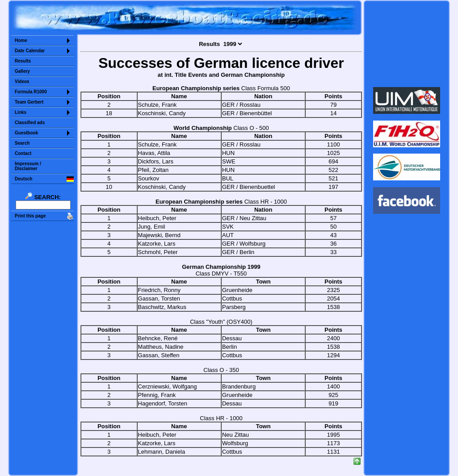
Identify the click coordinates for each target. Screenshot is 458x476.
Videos (22, 81)
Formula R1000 (31, 92)
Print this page (30, 216)
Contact (23, 153)
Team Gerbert (29, 102)
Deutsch (23, 179)
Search (22, 143)
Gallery (22, 71)
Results (23, 61)
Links (21, 112)
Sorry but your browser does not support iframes (407, 44)
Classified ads (30, 123)
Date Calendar (30, 51)
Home (21, 40)
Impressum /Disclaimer (28, 166)
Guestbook (26, 133)
